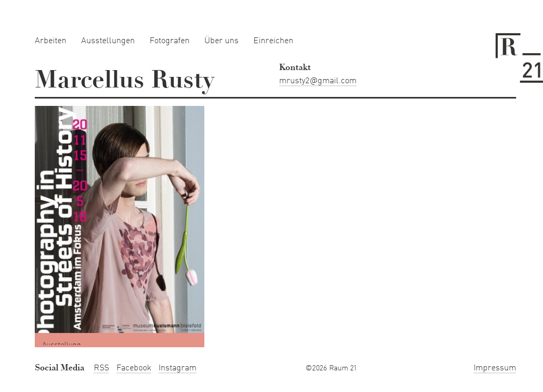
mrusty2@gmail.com (318, 81)
